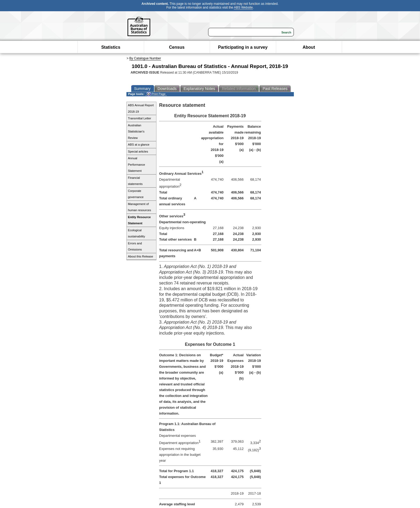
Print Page (156, 94)
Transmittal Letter (140, 118)
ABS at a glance (139, 145)
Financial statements (135, 181)
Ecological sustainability (137, 233)
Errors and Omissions (135, 247)
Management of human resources (140, 207)
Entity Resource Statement (139, 220)
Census (177, 47)
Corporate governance (136, 194)
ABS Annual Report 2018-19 (141, 108)
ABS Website (243, 7)
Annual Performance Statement (137, 164)
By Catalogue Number (145, 58)
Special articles (138, 151)
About (309, 47)
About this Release (141, 256)
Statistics (111, 47)
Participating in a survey (243, 47)
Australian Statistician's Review (136, 132)
